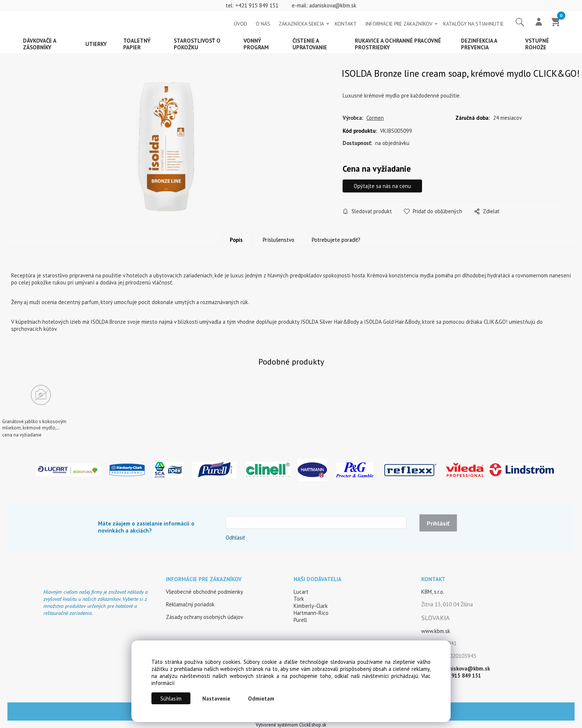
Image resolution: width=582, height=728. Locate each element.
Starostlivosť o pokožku (197, 44)
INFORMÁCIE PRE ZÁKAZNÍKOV (399, 24)
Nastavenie (216, 699)
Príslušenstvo (279, 240)
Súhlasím (171, 699)
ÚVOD (241, 24)
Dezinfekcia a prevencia (479, 44)
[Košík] (556, 23)
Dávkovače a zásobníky (40, 44)
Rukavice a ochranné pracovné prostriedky (398, 44)
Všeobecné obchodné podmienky (205, 592)
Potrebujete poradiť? (336, 240)
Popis (236, 240)
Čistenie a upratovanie (310, 44)
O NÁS (263, 24)
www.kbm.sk (436, 631)
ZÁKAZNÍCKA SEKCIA (301, 24)
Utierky (96, 44)
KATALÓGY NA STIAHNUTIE (473, 24)
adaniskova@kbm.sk (333, 5)
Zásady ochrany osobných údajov (205, 617)
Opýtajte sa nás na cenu (382, 186)
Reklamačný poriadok (190, 604)
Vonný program (256, 44)
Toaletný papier (137, 44)
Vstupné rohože (537, 44)
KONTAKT (346, 24)
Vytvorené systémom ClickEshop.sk (291, 725)
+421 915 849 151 (257, 5)
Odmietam (261, 699)
